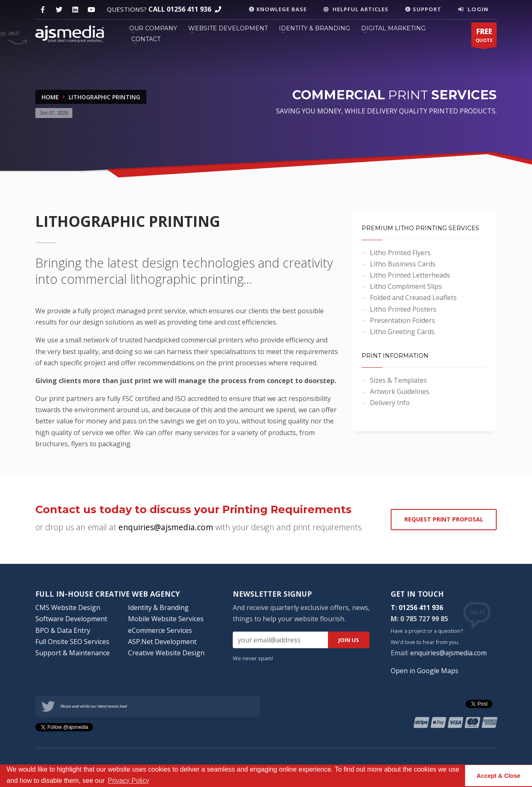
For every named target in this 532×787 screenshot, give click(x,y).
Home (50, 97)
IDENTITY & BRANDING (314, 28)
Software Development (71, 619)
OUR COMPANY (153, 28)
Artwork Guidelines (400, 391)
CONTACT (146, 39)
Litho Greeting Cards (402, 332)
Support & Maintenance (73, 653)
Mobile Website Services (166, 619)
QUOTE (484, 37)
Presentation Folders (403, 320)
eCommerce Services (160, 630)
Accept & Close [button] (499, 776)
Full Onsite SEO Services (72, 642)
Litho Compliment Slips (406, 286)
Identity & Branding (158, 607)
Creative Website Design (166, 653)
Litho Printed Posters (403, 309)
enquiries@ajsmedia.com (448, 653)
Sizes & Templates (398, 380)
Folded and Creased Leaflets (413, 298)
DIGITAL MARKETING (393, 28)
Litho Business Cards (403, 264)
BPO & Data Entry (63, 630)
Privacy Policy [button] (128, 781)
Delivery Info (390, 403)
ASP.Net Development (162, 642)
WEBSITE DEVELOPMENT (228, 28)
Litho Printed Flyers (400, 253)
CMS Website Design (68, 607)
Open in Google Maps (425, 671)
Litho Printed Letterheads (410, 275)
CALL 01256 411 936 (180, 9)
